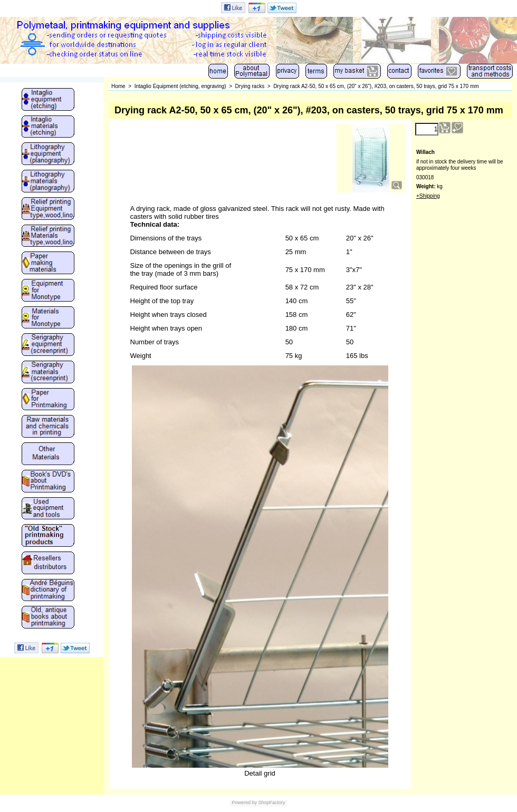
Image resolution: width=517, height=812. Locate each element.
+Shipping (428, 196)
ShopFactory (271, 803)
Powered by (244, 803)
